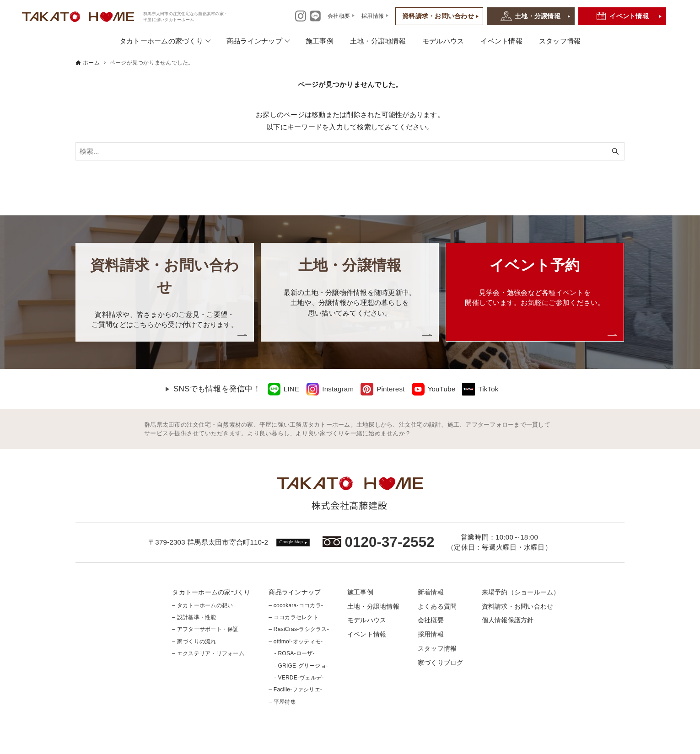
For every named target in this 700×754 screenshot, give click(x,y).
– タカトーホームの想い (202, 605)
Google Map (291, 542)
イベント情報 (629, 16)
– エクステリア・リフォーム (208, 653)
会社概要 (431, 620)
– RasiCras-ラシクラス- (299, 629)
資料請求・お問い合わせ (438, 16)
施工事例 (320, 41)
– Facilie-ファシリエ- (295, 690)
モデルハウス (443, 41)
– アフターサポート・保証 (205, 629)
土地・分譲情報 (538, 16)
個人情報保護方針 (508, 620)
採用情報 (431, 634)
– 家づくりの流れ (194, 642)
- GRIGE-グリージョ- (298, 666)
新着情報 (431, 592)
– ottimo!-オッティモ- (296, 642)
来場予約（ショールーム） (521, 592)
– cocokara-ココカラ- (296, 605)
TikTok (488, 389)
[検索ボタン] (615, 151)
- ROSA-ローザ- (291, 653)
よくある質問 (437, 606)
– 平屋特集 (282, 702)
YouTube (442, 389)
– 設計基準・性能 (194, 617)
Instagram (338, 389)
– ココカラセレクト (293, 617)
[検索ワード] (350, 151)
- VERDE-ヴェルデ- (296, 678)
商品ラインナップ (254, 41)
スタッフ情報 (560, 41)
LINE (291, 389)
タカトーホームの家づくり (161, 41)
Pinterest (390, 389)
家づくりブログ (441, 663)
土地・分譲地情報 (378, 41)
